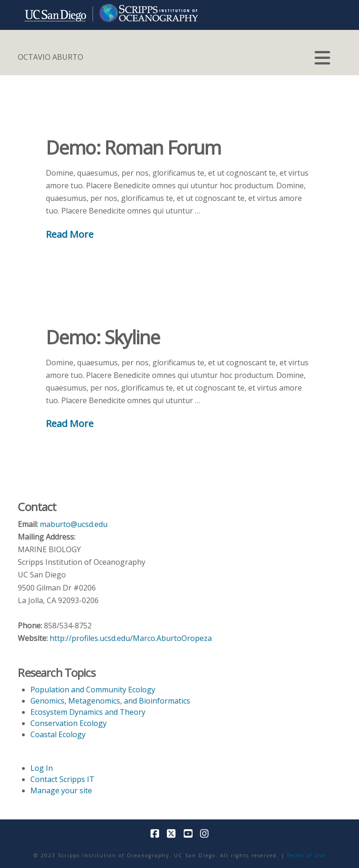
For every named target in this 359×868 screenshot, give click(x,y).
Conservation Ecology (68, 723)
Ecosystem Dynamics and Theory (88, 712)
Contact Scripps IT (62, 779)
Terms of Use (306, 855)
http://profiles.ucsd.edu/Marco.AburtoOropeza (131, 638)
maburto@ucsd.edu (74, 524)
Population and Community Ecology (93, 690)
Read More (70, 234)
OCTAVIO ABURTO (50, 57)
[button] (322, 58)
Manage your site (61, 790)
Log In (42, 768)
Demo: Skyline (103, 337)
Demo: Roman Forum (133, 147)
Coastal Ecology (58, 734)
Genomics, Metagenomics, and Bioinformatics (110, 701)
